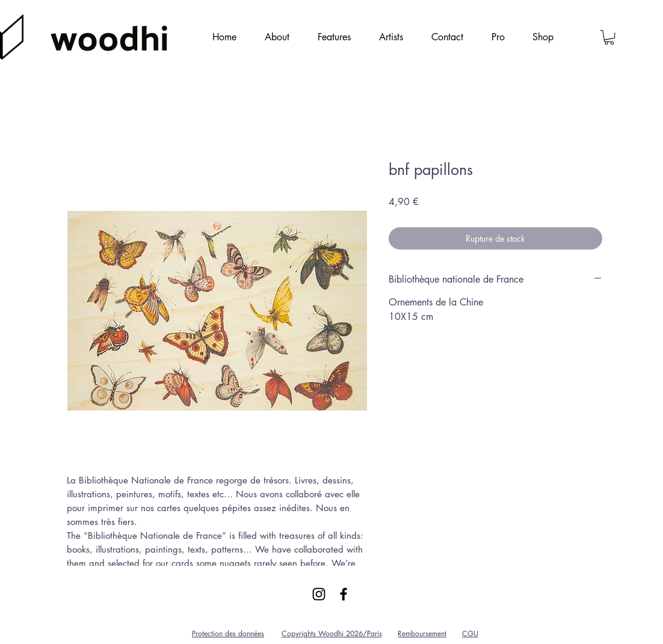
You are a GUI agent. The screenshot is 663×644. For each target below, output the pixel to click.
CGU (470, 633)
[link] (609, 37)
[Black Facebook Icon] (344, 594)
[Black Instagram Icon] (319, 594)
